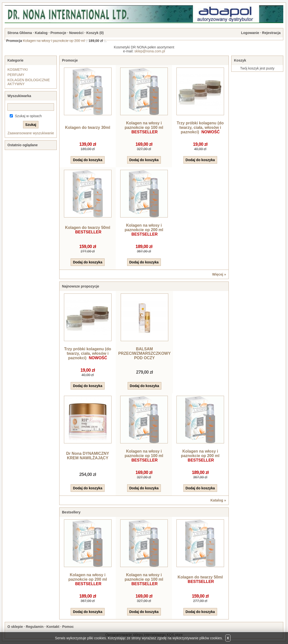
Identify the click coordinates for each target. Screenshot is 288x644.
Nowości (76, 33)
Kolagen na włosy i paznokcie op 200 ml (54, 41)
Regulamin (35, 627)
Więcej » (219, 274)
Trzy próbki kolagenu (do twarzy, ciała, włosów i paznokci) (200, 127)
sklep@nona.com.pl (150, 51)
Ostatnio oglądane (23, 145)
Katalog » (218, 500)
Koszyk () (95, 33)
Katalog (41, 33)
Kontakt (53, 627)
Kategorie (15, 60)
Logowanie (250, 33)
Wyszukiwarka (19, 96)
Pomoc (68, 627)
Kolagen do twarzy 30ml (87, 127)
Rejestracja (271, 33)
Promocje (58, 33)
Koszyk (240, 60)
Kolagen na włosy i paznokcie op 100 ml (144, 125)
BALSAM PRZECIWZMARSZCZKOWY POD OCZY (144, 353)
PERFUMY (16, 75)
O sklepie (15, 627)
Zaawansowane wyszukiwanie (31, 133)
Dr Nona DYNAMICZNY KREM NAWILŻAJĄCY (88, 456)
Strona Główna (20, 33)
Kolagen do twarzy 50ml (87, 228)
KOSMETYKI (18, 70)
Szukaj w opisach (28, 116)
